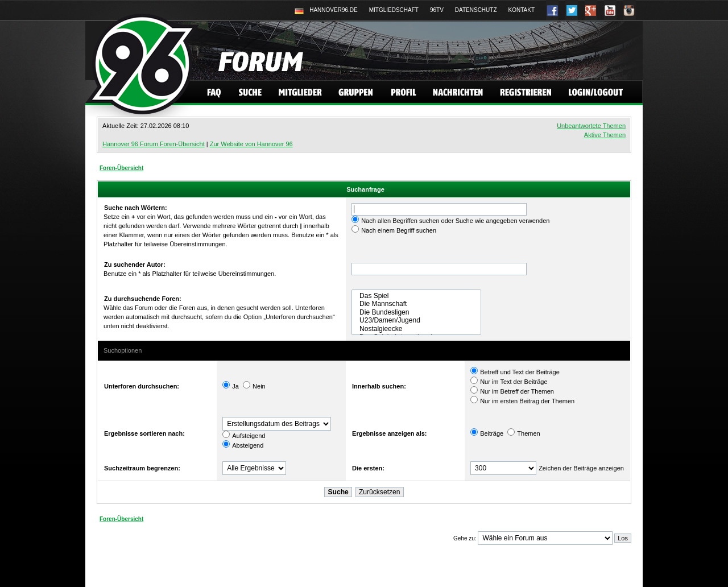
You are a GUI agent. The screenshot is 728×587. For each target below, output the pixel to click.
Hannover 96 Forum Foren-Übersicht (154, 144)
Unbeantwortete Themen (591, 126)
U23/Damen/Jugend (416, 320)
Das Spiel (416, 296)
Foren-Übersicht (121, 168)
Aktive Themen (605, 135)
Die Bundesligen (416, 312)
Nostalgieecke (416, 329)
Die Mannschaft (416, 304)
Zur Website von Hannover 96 (251, 144)
